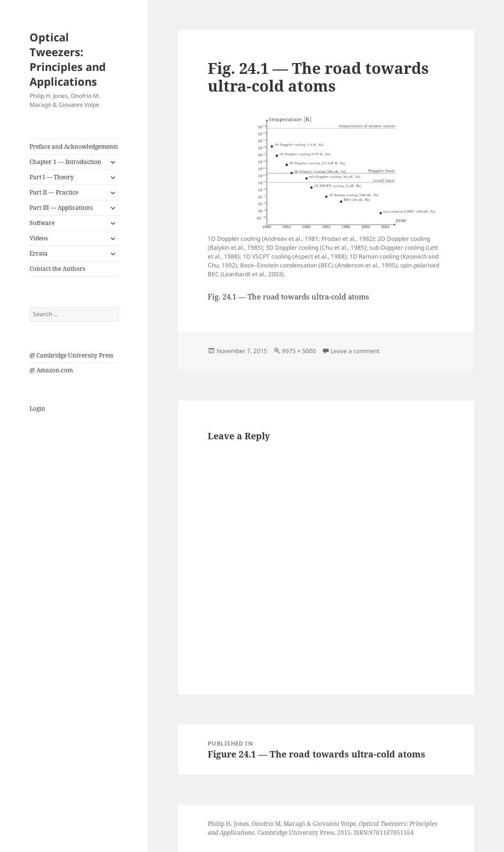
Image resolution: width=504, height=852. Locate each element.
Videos (39, 238)
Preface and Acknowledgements (74, 147)
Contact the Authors (57, 269)
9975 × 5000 (299, 351)
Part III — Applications (61, 208)
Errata (39, 253)
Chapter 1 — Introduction (65, 162)
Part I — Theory (52, 177)
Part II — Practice (54, 192)
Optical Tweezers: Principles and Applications (68, 59)
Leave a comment (355, 351)
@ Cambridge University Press (71, 355)
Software (42, 223)
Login (37, 409)
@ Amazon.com (51, 370)
